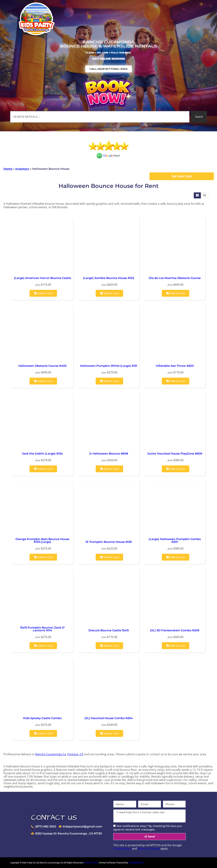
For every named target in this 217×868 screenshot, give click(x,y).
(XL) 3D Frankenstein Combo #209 (175, 630)
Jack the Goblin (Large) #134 (42, 454)
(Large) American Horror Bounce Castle (42, 278)
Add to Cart (43, 293)
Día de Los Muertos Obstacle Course (175, 278)
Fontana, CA (75, 754)
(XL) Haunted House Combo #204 (109, 718)
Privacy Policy (122, 849)
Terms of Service (149, 849)
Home (8, 169)
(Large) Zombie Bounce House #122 (108, 278)
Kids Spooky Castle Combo (42, 718)
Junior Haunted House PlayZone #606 (175, 454)
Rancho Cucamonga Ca (51, 754)
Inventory (22, 169)
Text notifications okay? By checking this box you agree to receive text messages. (148, 828)
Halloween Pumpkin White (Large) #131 (109, 366)
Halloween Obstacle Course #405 (42, 366)
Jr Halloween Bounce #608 (109, 454)
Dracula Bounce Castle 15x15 (109, 630)
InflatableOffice (136, 863)
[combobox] (100, 117)
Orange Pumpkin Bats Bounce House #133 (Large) (42, 540)
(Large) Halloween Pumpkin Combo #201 (175, 540)
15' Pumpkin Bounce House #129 (109, 542)
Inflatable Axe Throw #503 (175, 366)
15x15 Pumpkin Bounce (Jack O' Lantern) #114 (42, 629)
